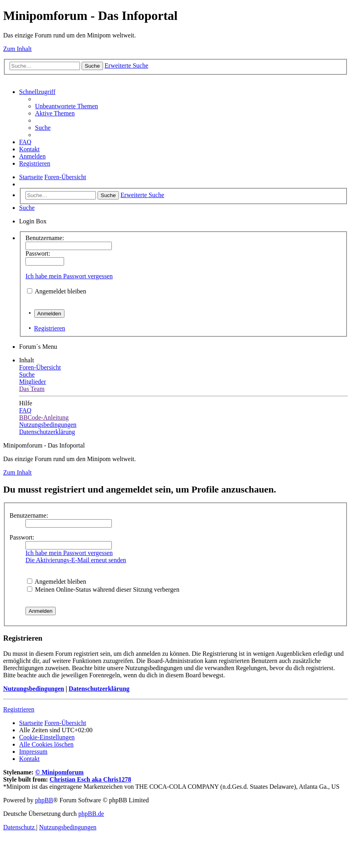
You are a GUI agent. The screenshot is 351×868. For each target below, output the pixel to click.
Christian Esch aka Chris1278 (91, 779)
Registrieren (50, 328)
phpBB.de (91, 814)
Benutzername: (29, 515)
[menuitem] (66, 106)
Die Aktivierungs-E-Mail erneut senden (76, 560)
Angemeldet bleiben (60, 291)
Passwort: (22, 537)
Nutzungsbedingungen (34, 689)
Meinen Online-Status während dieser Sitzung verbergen (103, 589)
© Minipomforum (59, 772)
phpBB (44, 800)
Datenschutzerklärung (99, 689)
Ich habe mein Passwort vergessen (69, 276)
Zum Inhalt (18, 49)
